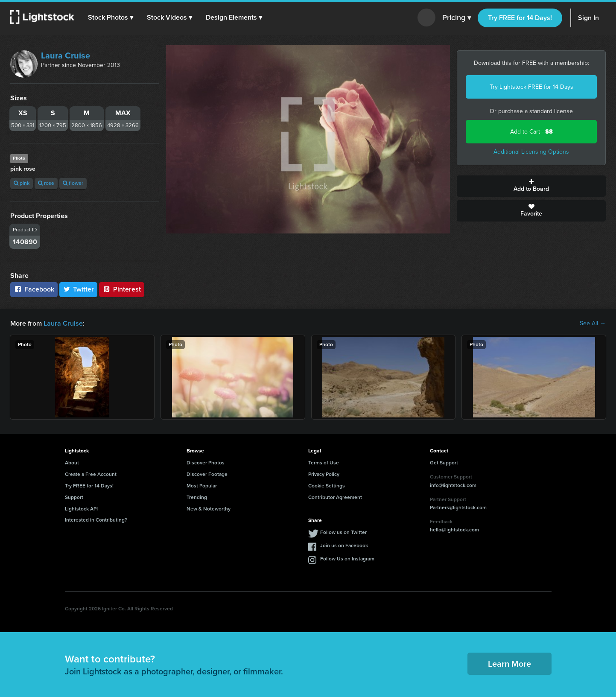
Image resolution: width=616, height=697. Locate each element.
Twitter (79, 289)
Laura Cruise (66, 55)
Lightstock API (81, 509)
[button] (111, 17)
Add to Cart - (531, 132)
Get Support (444, 463)
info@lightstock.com (453, 485)
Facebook (34, 289)
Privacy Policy (324, 474)
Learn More (509, 664)
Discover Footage (207, 474)
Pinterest (122, 289)
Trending (197, 497)
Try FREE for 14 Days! (520, 18)
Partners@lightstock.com (458, 507)
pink (22, 183)
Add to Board (531, 186)
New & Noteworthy (209, 509)
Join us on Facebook (344, 545)
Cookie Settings (327, 486)
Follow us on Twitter (343, 532)
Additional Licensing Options (531, 152)
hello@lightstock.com (454, 530)
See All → (593, 324)
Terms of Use (324, 463)
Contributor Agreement (335, 497)
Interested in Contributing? (96, 520)
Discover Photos (206, 463)
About (72, 463)
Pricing (457, 18)
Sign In (588, 18)
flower (73, 183)
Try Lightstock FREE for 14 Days (531, 87)
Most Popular (202, 486)
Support (74, 497)
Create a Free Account (91, 474)
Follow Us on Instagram (347, 559)
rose (46, 183)
